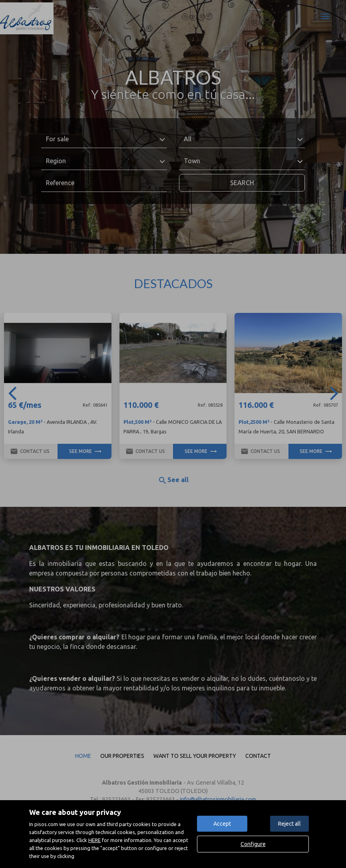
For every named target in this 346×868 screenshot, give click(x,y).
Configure (253, 844)
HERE (94, 840)
